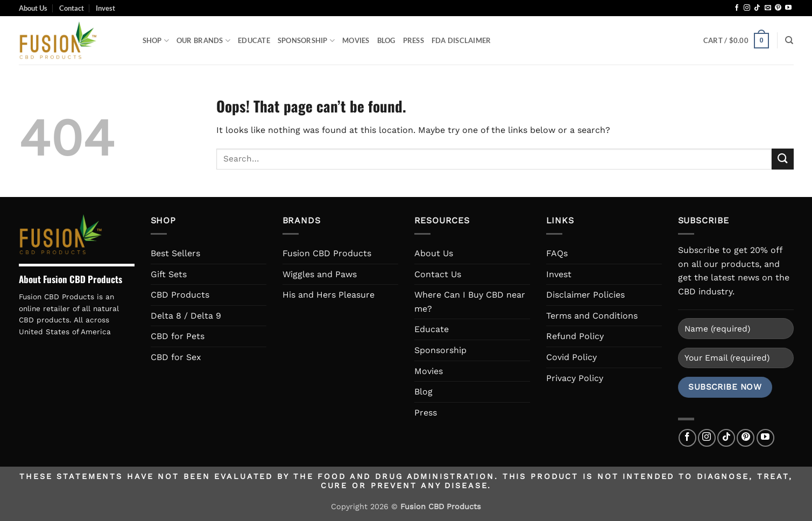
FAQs (557, 253)
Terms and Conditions (592, 316)
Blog (386, 40)
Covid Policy (571, 357)
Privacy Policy (575, 378)
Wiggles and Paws (320, 274)
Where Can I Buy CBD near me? (470, 302)
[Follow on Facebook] (737, 8)
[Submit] (782, 159)
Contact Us (438, 274)
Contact (72, 8)
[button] (736, 41)
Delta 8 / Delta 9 (186, 316)
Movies (356, 40)
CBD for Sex (176, 357)
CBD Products (180, 295)
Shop (156, 41)
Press (414, 40)
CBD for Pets (178, 336)
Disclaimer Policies (585, 295)
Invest (105, 8)
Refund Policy (575, 336)
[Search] (789, 40)
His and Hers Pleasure (329, 295)
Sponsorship (306, 41)
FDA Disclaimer (461, 40)
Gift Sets (169, 274)
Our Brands (203, 41)
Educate (254, 40)
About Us (33, 8)
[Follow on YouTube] (788, 8)
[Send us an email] (768, 8)
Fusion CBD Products (327, 253)
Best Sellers (175, 253)
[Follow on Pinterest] (778, 8)
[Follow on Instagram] (747, 8)
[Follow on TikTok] (757, 8)
